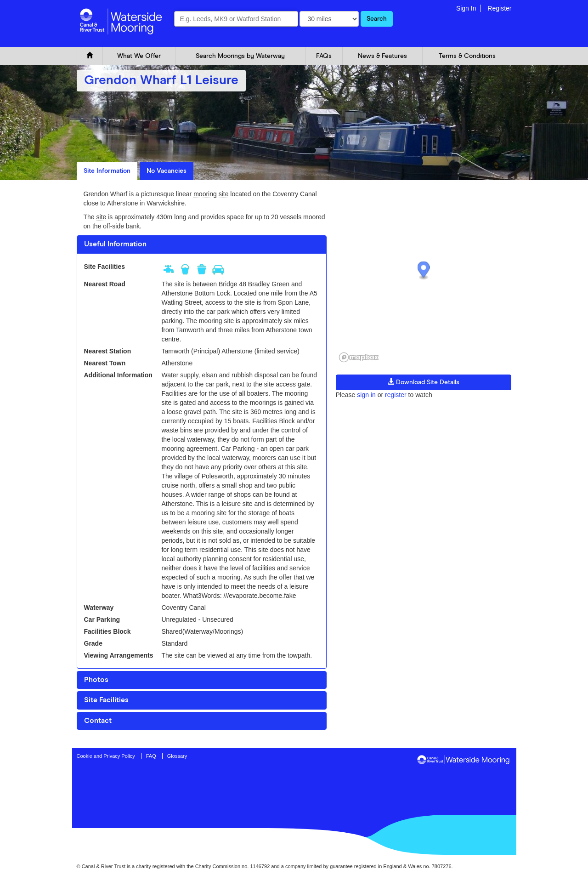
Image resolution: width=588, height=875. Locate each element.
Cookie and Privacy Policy (106, 756)
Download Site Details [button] (424, 382)
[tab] (202, 244)
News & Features (382, 56)
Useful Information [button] (115, 244)
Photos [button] (96, 680)
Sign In (466, 8)
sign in (366, 395)
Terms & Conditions (467, 56)
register (396, 395)
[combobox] (236, 19)
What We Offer (139, 56)
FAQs (324, 56)
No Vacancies (167, 171)
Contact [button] (98, 721)
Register (499, 8)
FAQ (151, 756)
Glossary (177, 756)
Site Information (107, 171)
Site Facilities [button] (106, 700)
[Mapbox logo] (359, 357)
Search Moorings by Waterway (240, 56)
